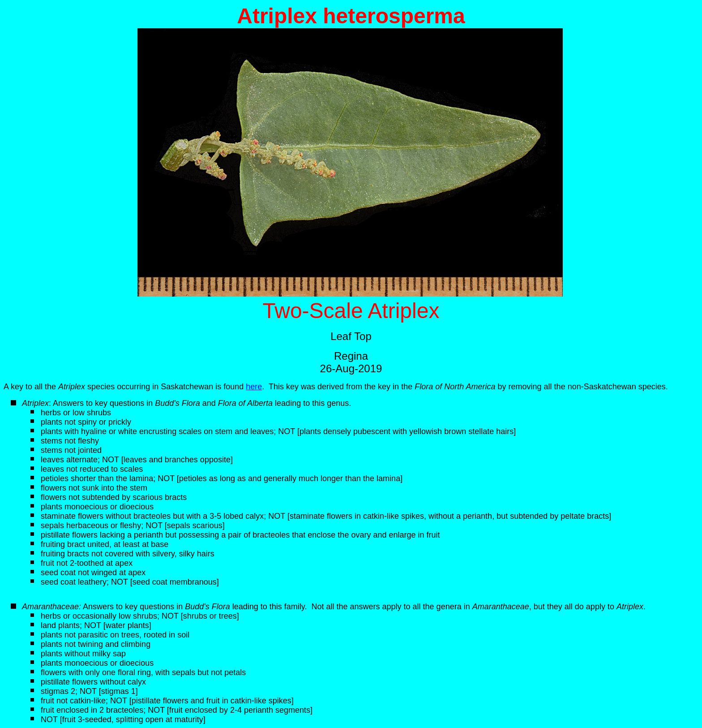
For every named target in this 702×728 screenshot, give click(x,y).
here (254, 387)
